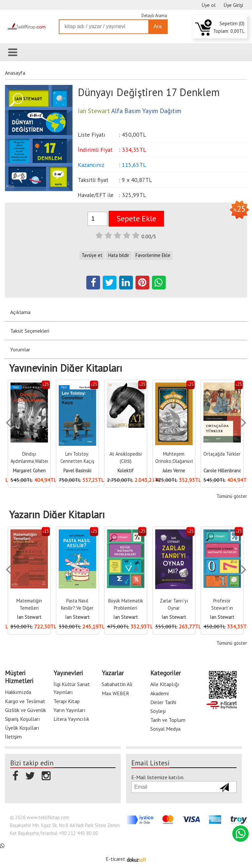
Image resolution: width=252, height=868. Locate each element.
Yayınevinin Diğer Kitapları (66, 368)
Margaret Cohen (29, 471)
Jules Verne (174, 471)
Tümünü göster (232, 496)
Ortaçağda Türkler (222, 454)
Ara (158, 26)
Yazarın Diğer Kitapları (57, 515)
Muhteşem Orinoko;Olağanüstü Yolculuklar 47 (175, 461)
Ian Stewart (29, 617)
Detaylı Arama (154, 16)
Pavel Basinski (77, 471)
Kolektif (126, 471)
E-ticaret (115, 859)
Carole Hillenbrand (222, 471)
